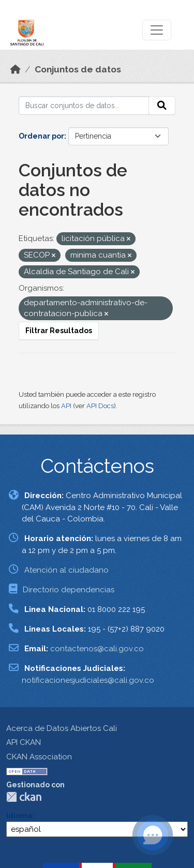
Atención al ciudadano (66, 570)
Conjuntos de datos (78, 69)
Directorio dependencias (69, 590)
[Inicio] (16, 69)
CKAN (24, 797)
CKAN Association (39, 757)
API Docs (100, 406)
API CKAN (24, 742)
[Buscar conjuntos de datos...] (84, 106)
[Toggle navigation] (157, 30)
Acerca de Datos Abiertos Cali (62, 728)
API (66, 406)
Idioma (19, 816)
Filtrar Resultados (59, 331)
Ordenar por (41, 136)
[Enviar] (162, 106)
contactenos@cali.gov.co (97, 649)
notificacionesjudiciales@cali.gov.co (88, 680)
